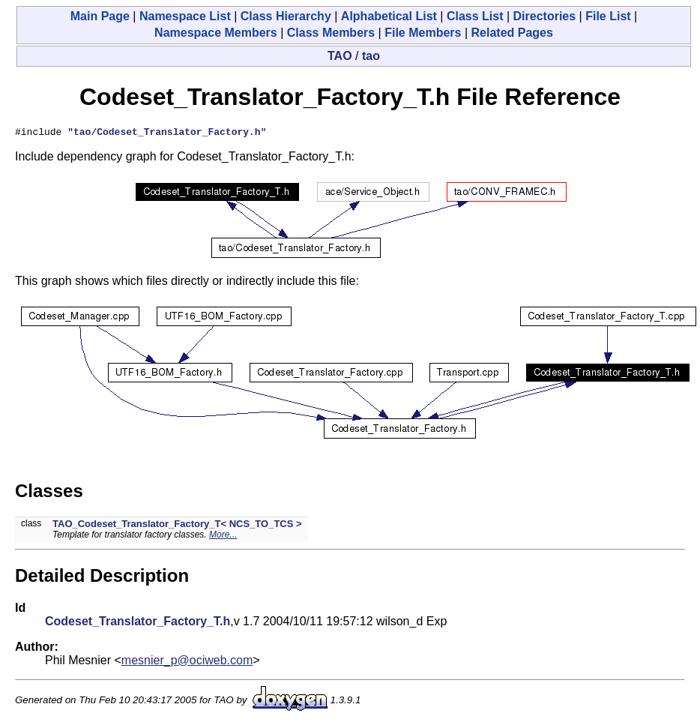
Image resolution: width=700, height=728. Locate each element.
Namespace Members (216, 33)
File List (608, 16)
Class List (475, 16)
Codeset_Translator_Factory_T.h (138, 623)
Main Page (100, 16)
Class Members (331, 33)
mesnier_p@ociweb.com (187, 662)
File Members (423, 33)
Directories (545, 16)
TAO (340, 56)
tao (371, 56)
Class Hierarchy (286, 16)
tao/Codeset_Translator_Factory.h (167, 133)
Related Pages (512, 33)
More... (223, 537)
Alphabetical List (389, 16)
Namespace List (185, 16)
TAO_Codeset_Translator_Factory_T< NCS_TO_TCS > (177, 526)
